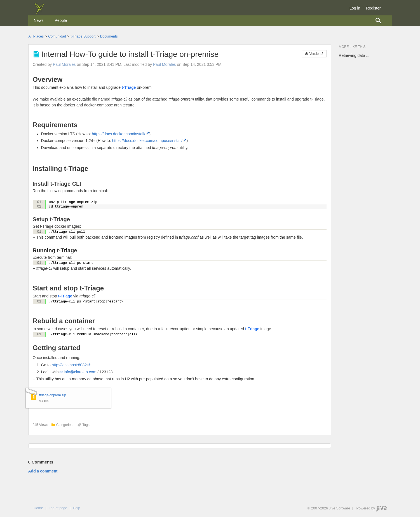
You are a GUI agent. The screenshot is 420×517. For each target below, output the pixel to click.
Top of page (58, 508)
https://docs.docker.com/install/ (119, 134)
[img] (39, 13)
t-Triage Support (83, 36)
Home (39, 508)
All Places (36, 36)
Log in (355, 8)
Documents (109, 36)
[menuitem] (39, 21)
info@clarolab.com (80, 372)
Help (76, 508)
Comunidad (57, 36)
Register (373, 8)
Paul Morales (64, 64)
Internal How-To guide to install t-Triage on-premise (130, 54)
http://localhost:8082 (69, 365)
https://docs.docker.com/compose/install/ (147, 141)
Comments (41, 462)
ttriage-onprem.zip (53, 395)
